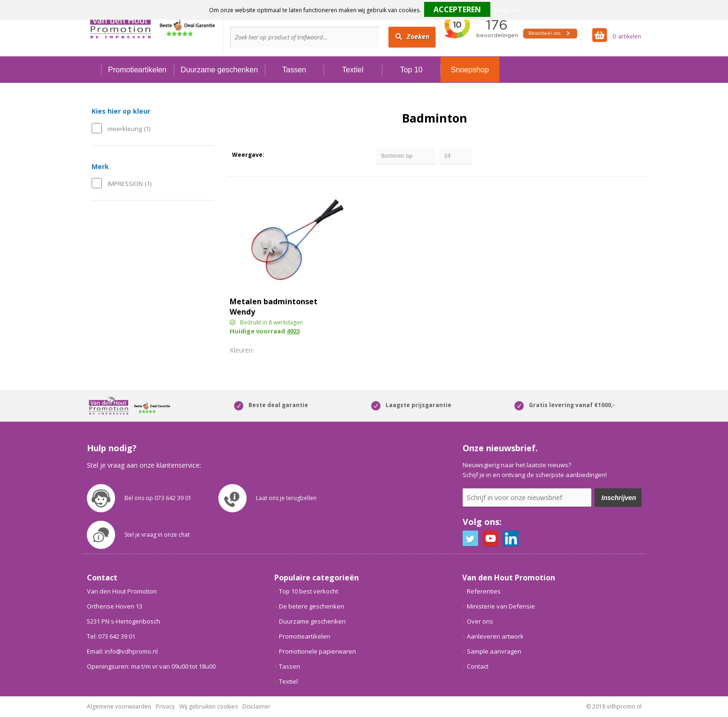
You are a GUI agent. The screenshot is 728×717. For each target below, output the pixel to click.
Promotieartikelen (137, 70)
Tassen (294, 70)
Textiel (352, 70)
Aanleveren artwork (495, 636)
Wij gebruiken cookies (209, 706)
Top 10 (411, 70)
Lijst (292, 155)
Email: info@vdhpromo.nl (122, 651)
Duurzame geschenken (220, 70)
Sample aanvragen (494, 651)
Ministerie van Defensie (501, 606)
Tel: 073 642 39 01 (111, 636)
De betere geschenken (312, 606)
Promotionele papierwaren (318, 651)
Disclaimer (256, 706)
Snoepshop (470, 70)
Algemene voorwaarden (119, 706)
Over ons (480, 621)
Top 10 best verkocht (309, 591)
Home (94, 70)
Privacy (165, 706)
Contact (478, 666)
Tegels (275, 155)
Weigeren (506, 10)
